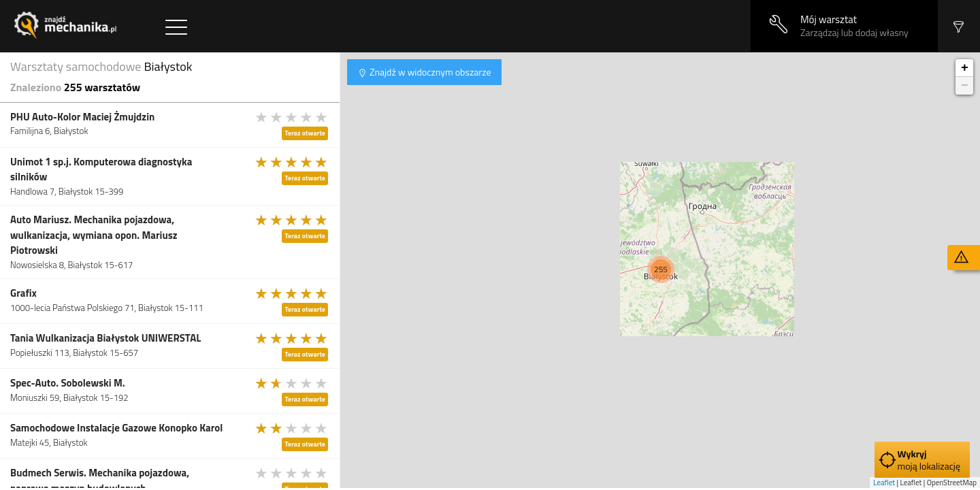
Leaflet (884, 483)
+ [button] (965, 68)
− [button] (965, 86)
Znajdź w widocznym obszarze (429, 72)
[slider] (292, 117)
